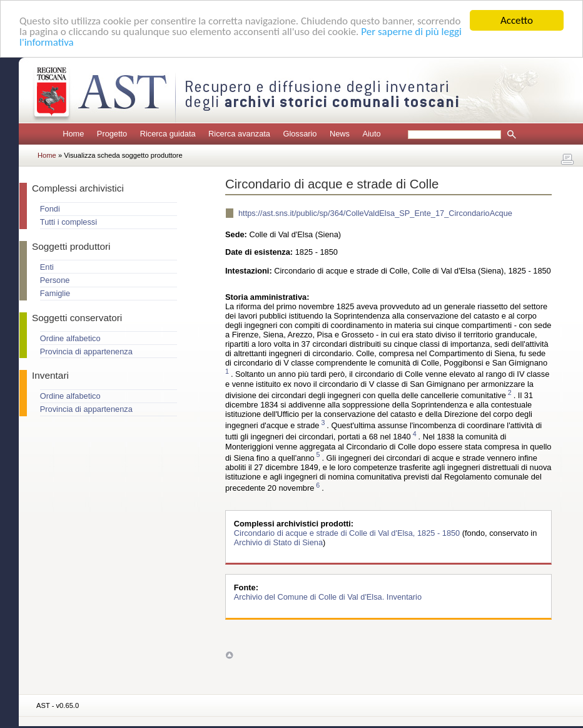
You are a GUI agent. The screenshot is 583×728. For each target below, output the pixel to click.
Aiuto (371, 134)
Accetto (517, 20)
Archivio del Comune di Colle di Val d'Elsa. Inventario (328, 597)
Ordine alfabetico (70, 338)
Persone (55, 280)
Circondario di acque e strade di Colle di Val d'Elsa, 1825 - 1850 (348, 533)
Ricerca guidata (168, 134)
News (340, 134)
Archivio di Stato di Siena (278, 542)
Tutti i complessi (68, 222)
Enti (47, 267)
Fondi (50, 209)
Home (73, 134)
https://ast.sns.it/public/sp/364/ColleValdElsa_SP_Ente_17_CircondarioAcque (375, 213)
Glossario (300, 134)
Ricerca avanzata (239, 134)
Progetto (112, 134)
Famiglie (55, 293)
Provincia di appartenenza (86, 351)
